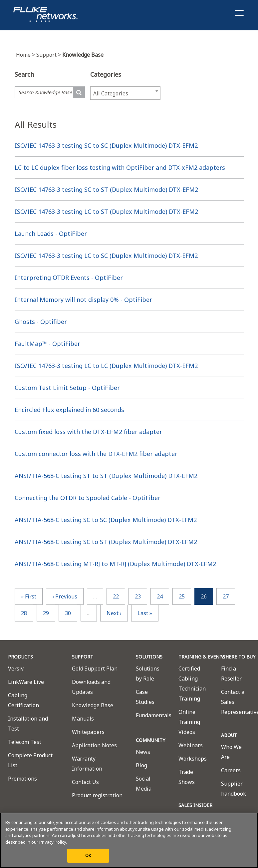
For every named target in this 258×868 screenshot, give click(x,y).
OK (88, 855)
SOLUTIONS (149, 657)
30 (68, 613)
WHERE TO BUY (238, 657)
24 (160, 596)
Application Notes (94, 745)
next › (114, 613)
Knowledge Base (93, 705)
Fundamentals (154, 715)
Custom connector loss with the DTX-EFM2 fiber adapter (96, 454)
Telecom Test (25, 742)
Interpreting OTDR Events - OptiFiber (69, 278)
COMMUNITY (150, 740)
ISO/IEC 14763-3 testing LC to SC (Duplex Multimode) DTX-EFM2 (106, 256)
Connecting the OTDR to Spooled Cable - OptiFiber (88, 498)
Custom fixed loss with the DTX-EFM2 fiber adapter (88, 432)
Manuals (83, 719)
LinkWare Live (26, 682)
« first (29, 596)
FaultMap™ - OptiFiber (47, 344)
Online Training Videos (189, 722)
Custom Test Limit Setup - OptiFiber (67, 388)
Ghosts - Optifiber (41, 322)
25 (182, 596)
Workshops (193, 759)
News (143, 752)
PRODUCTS (20, 657)
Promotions (22, 779)
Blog (141, 765)
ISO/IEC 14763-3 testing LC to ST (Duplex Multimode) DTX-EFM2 (106, 211)
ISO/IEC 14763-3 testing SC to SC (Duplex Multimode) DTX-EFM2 (106, 145)
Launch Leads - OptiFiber (51, 234)
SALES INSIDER (195, 805)
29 (46, 613)
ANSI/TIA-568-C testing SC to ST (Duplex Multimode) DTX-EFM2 (106, 542)
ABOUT (229, 735)
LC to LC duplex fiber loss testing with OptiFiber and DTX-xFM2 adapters (120, 167)
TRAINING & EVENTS (202, 657)
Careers (231, 770)
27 (226, 596)
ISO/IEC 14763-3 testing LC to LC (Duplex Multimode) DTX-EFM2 (106, 366)
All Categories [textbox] (111, 93)
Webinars (191, 745)
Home (26, 55)
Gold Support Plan (95, 669)
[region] (129, 840)
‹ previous (65, 596)
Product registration (97, 795)
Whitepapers (88, 732)
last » (145, 613)
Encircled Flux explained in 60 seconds (69, 410)
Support (49, 55)
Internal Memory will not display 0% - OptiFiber (83, 300)
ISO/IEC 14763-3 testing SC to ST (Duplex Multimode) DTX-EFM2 (106, 189)
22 (116, 596)
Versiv (16, 669)
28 (24, 613)
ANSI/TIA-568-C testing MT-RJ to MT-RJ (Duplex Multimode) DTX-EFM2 (115, 564)
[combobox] (125, 93)
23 (138, 596)
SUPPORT (83, 657)
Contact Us (85, 782)
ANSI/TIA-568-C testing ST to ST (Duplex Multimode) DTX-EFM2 (106, 476)
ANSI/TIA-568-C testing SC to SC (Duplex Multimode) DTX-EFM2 (106, 520)
